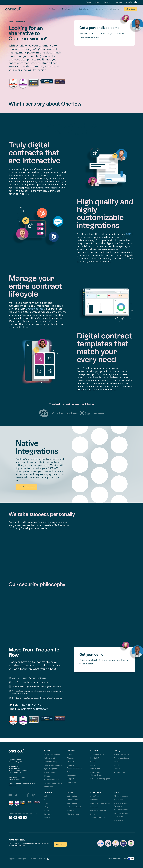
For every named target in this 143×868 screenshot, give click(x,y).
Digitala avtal (49, 758)
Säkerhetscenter (97, 754)
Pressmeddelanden (122, 758)
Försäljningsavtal (121, 796)
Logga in (129, 2)
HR (45, 800)
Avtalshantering (50, 762)
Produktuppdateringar (53, 783)
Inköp (46, 807)
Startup (47, 818)
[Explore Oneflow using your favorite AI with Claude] (15, 817)
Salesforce (95, 796)
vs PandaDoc (72, 800)
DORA (93, 765)
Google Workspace (98, 810)
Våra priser (114, 9)
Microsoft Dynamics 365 (101, 803)
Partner (117, 762)
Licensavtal (119, 817)
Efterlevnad (95, 769)
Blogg (69, 754)
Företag (88, 2)
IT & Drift (47, 810)
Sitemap (33, 859)
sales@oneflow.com (35, 709)
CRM (129, 234)
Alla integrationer (98, 818)
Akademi (71, 758)
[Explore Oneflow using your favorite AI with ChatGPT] (11, 817)
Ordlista (70, 762)
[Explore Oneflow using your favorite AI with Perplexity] (20, 817)
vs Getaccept (73, 803)
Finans (46, 803)
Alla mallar (118, 820)
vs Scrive (71, 810)
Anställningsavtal (121, 810)
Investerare (118, 2)
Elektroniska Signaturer (54, 765)
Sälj (45, 796)
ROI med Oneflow (51, 780)
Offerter (47, 776)
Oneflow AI (48, 787)
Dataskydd (22, 859)
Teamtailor (95, 807)
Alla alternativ (73, 814)
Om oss (117, 769)
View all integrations (26, 487)
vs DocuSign (72, 796)
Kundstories (72, 782)
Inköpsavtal (119, 800)
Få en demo (131, 9)
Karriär (117, 765)
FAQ (69, 771)
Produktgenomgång (52, 754)
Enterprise (48, 814)
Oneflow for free (35, 309)
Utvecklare (71, 775)
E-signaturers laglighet (100, 779)
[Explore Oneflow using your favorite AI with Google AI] (25, 817)
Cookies (42, 859)
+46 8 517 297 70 (31, 705)
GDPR (93, 762)
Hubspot (94, 800)
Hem (11, 22)
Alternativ (20, 22)
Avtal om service (121, 813)
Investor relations (121, 754)
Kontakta (107, 2)
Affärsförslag (49, 772)
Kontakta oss (119, 772)
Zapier (93, 814)
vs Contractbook (74, 807)
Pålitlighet (95, 758)
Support (98, 2)
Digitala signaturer (51, 769)
